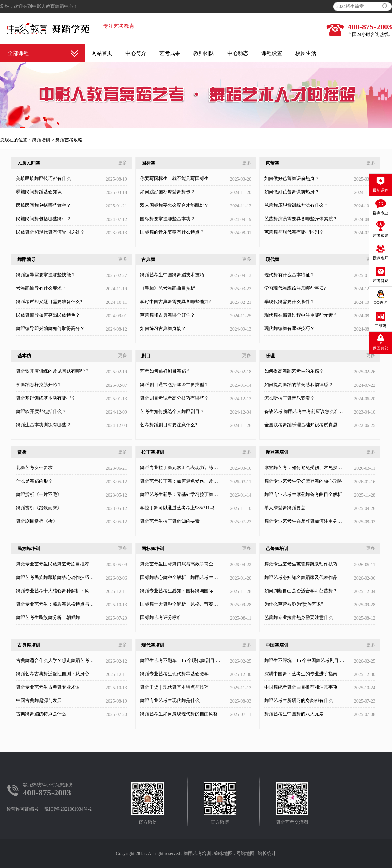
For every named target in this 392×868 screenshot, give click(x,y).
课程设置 (272, 53)
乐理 (270, 356)
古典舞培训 (29, 645)
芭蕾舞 (272, 163)
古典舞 (148, 260)
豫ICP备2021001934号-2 (68, 809)
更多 (122, 163)
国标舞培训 (153, 549)
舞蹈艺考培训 (197, 853)
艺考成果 (170, 53)
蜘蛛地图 (223, 853)
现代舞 (272, 260)
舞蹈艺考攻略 (69, 140)
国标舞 (148, 163)
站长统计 (267, 853)
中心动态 (238, 53)
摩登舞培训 (277, 452)
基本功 (24, 356)
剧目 (146, 356)
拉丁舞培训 (153, 452)
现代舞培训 (153, 645)
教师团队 (204, 53)
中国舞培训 (277, 645)
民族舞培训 (29, 549)
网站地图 (245, 853)
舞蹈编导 (26, 260)
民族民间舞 (29, 163)
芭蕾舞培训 (277, 549)
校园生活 (306, 53)
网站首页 (102, 53)
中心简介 (136, 53)
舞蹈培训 (41, 140)
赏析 (22, 452)
